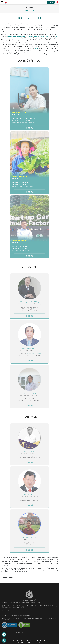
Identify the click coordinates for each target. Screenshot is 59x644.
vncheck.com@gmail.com (12, 614)
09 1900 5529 (10, 611)
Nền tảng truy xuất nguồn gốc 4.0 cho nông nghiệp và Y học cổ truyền (28, 36)
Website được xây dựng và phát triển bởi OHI (30, 642)
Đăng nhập (51, 2)
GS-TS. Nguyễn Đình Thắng (30, 303)
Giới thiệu (33, 11)
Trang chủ (26, 11)
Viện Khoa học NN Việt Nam (33, 355)
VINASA (35, 310)
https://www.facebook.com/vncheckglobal (18, 616)
